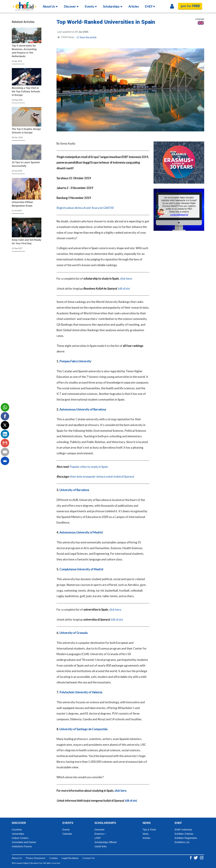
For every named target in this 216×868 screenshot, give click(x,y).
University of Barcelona (74, 490)
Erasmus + (100, 834)
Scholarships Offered (105, 842)
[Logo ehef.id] (24, 4)
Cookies (54, 858)
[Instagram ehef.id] (202, 857)
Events (91, 6)
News (146, 834)
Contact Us (89, 858)
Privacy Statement (36, 858)
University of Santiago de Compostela (83, 729)
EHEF (150, 6)
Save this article (87, 37)
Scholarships (113, 6)
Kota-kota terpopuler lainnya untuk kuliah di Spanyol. (102, 476)
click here (126, 279)
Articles (134, 6)
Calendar (67, 834)
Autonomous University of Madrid (81, 532)
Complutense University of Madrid (81, 569)
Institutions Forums (22, 846)
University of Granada (73, 633)
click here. (121, 791)
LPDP (98, 838)
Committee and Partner (24, 842)
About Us (50, 6)
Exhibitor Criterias (184, 834)
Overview (99, 830)
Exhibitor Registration (186, 838)
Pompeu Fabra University (75, 361)
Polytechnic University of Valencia (81, 692)
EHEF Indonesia (183, 830)
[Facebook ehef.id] (191, 857)
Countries (17, 830)
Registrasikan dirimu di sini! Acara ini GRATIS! (85, 208)
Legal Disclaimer (70, 858)
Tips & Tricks (149, 830)
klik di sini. (124, 288)
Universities (18, 834)
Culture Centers (20, 838)
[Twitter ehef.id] (196, 857)
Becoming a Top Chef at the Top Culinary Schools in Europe (26, 91)
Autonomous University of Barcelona (83, 409)
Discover (71, 6)
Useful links (101, 846)
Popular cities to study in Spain (89, 467)
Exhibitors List (182, 842)
